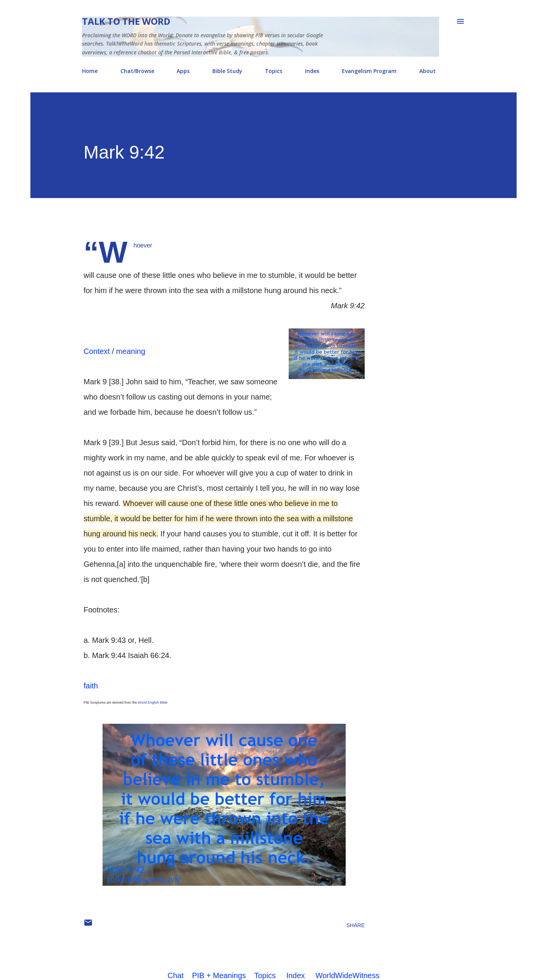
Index (312, 71)
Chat (175, 975)
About (428, 71)
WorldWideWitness (347, 975)
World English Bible (153, 702)
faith (91, 686)
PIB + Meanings (219, 975)
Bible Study (227, 71)
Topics (273, 71)
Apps (183, 71)
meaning (131, 351)
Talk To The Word (126, 21)
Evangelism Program (369, 71)
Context (97, 351)
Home (90, 71)
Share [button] (356, 925)
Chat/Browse (137, 71)
